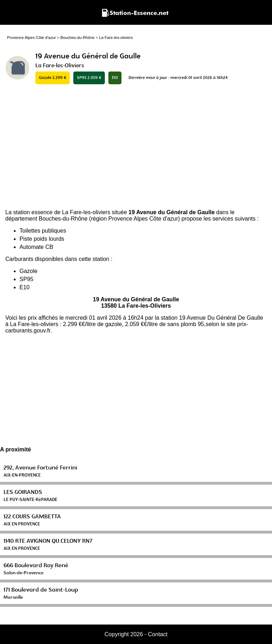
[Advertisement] (136, 147)
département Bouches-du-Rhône (46, 219)
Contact (158, 634)
